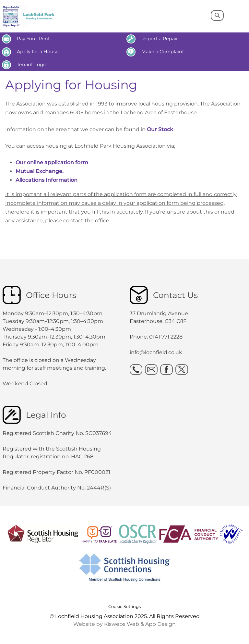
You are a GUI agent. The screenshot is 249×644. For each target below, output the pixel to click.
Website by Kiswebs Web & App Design (124, 624)
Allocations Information (47, 180)
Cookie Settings (124, 607)
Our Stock (161, 129)
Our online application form (52, 162)
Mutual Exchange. (40, 171)
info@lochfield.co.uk (156, 352)
